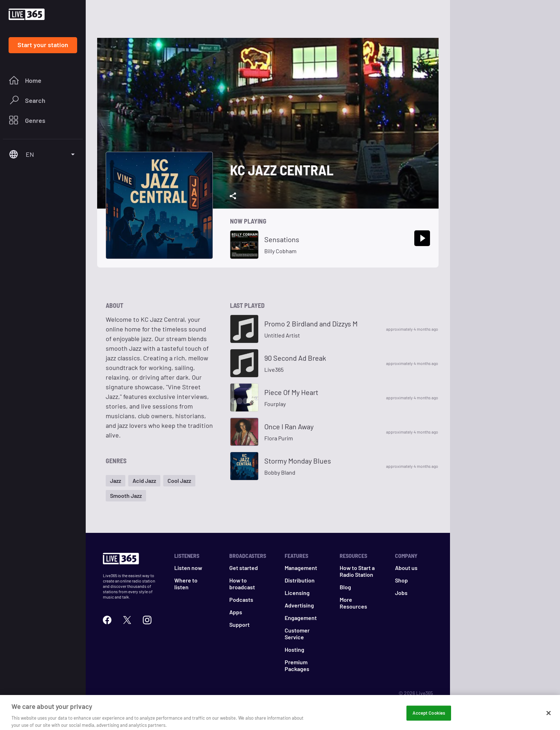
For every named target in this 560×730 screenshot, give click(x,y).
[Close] (549, 719)
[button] (116, 481)
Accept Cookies (429, 718)
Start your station (43, 45)
